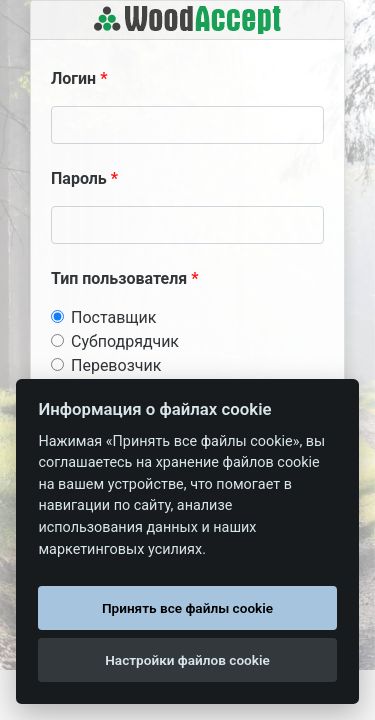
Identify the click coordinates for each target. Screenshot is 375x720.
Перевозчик (116, 365)
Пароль (79, 178)
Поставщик (113, 317)
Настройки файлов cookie (187, 660)
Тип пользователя (119, 278)
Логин (73, 78)
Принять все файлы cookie (187, 608)
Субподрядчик (125, 341)
